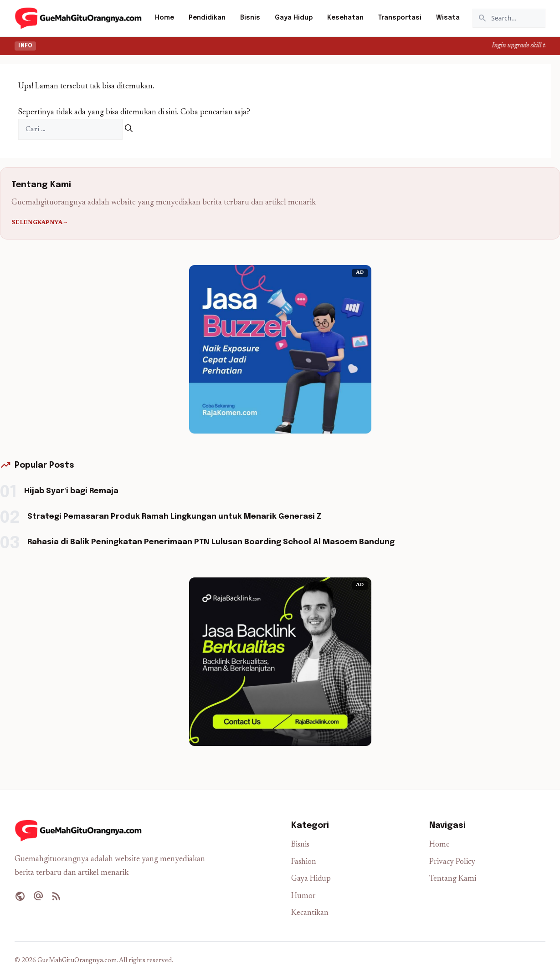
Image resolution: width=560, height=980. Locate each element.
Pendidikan (207, 18)
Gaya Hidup (294, 18)
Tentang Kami (453, 879)
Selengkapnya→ (40, 223)
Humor (303, 896)
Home (164, 18)
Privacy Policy (452, 862)
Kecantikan (310, 913)
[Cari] (129, 130)
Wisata (448, 18)
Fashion (304, 862)
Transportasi (400, 18)
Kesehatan (345, 18)
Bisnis (250, 18)
